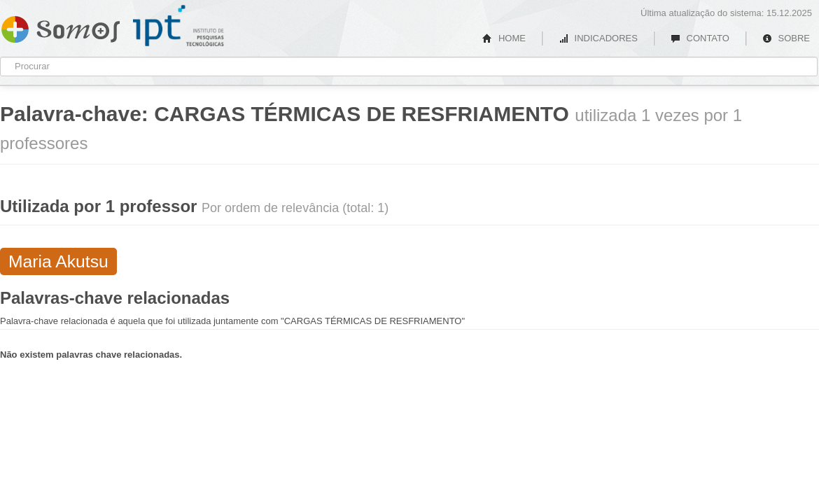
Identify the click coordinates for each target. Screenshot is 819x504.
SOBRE (786, 38)
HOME (504, 38)
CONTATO (700, 38)
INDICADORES (598, 38)
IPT (178, 26)
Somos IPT (61, 27)
